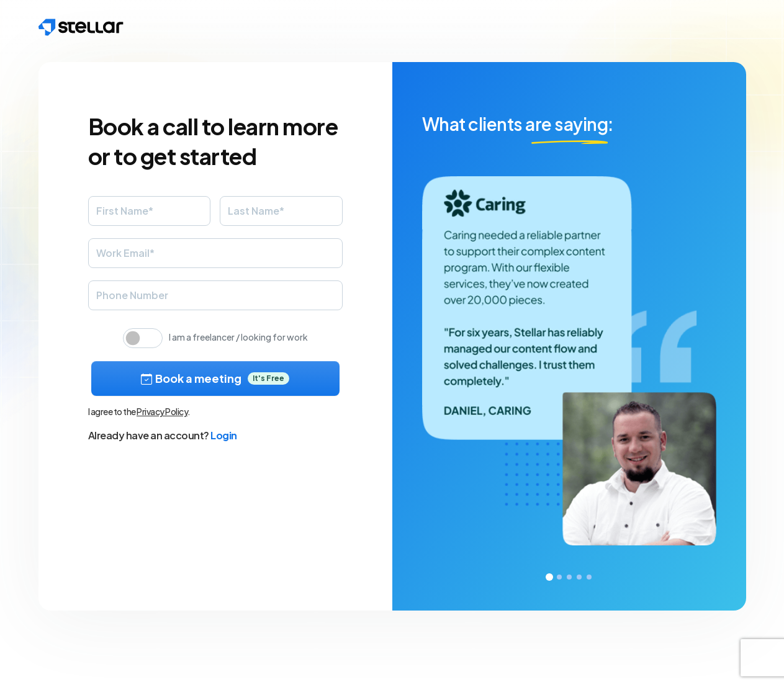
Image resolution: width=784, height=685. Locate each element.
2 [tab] (559, 577)
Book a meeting (215, 378)
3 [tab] (569, 577)
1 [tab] (549, 577)
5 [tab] (589, 577)
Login (224, 435)
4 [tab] (579, 577)
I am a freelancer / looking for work (238, 337)
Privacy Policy (162, 411)
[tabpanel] (569, 336)
